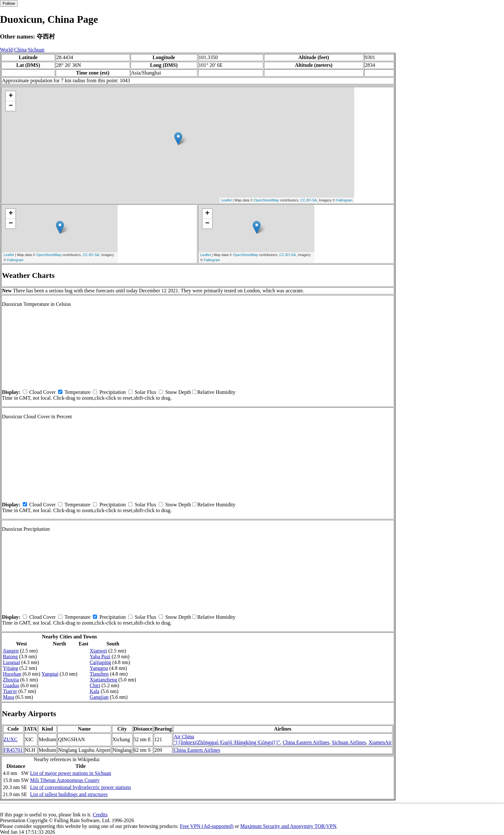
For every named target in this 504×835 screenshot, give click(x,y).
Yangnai (50, 674)
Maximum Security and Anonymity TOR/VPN (288, 826)
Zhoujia (11, 680)
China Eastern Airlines (306, 742)
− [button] (11, 106)
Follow (9, 3)
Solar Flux (145, 392)
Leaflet (226, 200)
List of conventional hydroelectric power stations (80, 787)
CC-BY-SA (309, 200)
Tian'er (10, 691)
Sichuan (36, 50)
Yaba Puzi (100, 657)
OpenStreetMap (266, 200)
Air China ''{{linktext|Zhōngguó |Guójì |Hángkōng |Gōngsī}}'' (227, 739)
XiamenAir (380, 742)
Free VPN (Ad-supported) (207, 826)
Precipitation (113, 392)
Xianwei (98, 651)
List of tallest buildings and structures (69, 794)
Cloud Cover (42, 392)
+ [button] (11, 96)
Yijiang (10, 668)
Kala (94, 691)
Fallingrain (344, 200)
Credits (100, 815)
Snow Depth (178, 392)
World (6, 50)
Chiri (95, 685)
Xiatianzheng (103, 680)
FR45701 (13, 750)
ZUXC (11, 739)
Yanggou (99, 668)
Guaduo (11, 685)
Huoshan (12, 674)
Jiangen (11, 651)
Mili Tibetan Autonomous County (65, 780)
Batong (10, 657)
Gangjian (99, 697)
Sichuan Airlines (349, 742)
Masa (9, 697)
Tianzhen (99, 674)
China (20, 50)
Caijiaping (100, 662)
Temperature (78, 392)
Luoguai (11, 662)
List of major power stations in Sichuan (70, 773)
